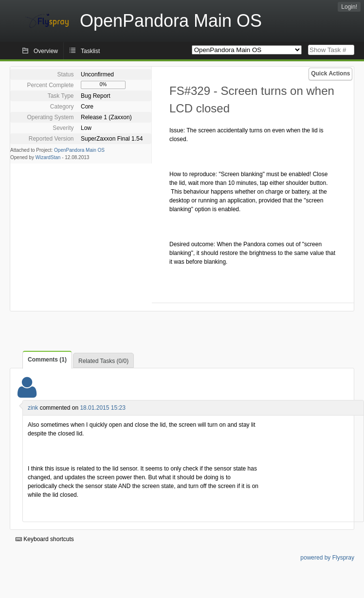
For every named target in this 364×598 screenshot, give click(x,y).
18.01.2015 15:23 (102, 408)
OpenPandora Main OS (79, 150)
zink (33, 408)
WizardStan (48, 157)
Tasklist (90, 51)
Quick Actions (330, 73)
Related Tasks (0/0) (103, 361)
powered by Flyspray (327, 558)
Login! (349, 7)
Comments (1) (47, 360)
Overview (46, 51)
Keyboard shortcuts (45, 539)
